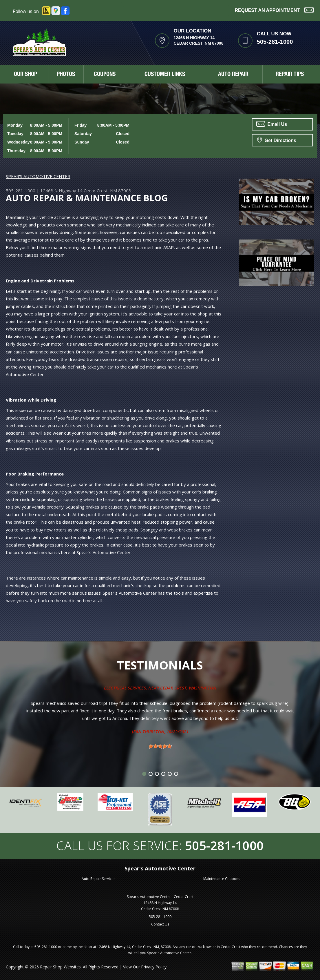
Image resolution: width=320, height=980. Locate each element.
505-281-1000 (275, 42)
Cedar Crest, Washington (188, 688)
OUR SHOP (25, 75)
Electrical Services (125, 688)
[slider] (160, 746)
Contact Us (160, 924)
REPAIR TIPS (290, 75)
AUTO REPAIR (233, 75)
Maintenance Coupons (222, 879)
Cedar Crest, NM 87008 (107, 190)
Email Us (272, 124)
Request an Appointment (274, 10)
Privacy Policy (154, 967)
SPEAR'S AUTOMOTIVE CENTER (38, 176)
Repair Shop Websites (60, 967)
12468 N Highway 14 (61, 190)
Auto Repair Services (98, 879)
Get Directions (277, 140)
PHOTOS (66, 75)
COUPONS (105, 75)
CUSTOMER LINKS (165, 75)
